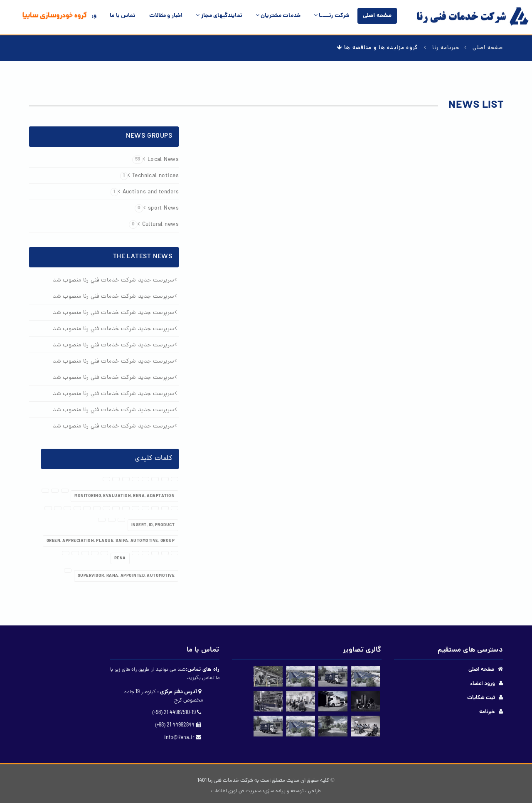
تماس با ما (123, 16)
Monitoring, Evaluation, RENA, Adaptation (124, 496)
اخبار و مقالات (166, 16)
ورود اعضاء (483, 684)
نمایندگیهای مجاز (219, 16)
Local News (155, 160)
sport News (157, 209)
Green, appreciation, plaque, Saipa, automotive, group (111, 541)
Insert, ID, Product (153, 525)
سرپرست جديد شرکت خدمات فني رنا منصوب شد (113, 280)
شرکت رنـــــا (332, 16)
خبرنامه (487, 712)
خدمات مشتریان (278, 16)
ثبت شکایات (481, 698)
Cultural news (154, 225)
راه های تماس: (203, 670)
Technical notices (149, 176)
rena (120, 558)
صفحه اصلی (377, 16)
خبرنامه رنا (446, 48)
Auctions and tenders (145, 192)
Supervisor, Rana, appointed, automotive (126, 576)
